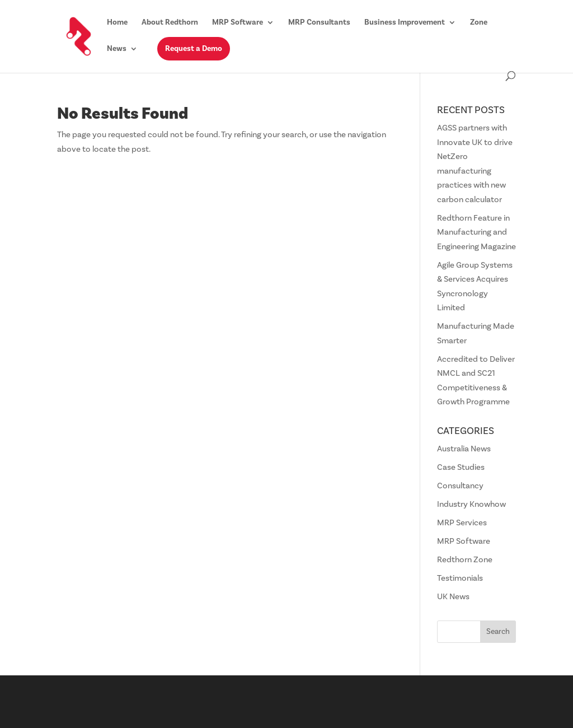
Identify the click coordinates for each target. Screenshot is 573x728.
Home (117, 23)
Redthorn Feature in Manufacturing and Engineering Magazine (476, 232)
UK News (453, 597)
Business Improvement (405, 23)
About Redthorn (170, 23)
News (117, 49)
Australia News (464, 449)
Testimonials (460, 578)
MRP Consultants (319, 23)
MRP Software (238, 23)
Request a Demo (194, 49)
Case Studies (461, 467)
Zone (479, 23)
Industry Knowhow (471, 504)
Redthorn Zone (465, 560)
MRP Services (462, 523)
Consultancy (460, 486)
